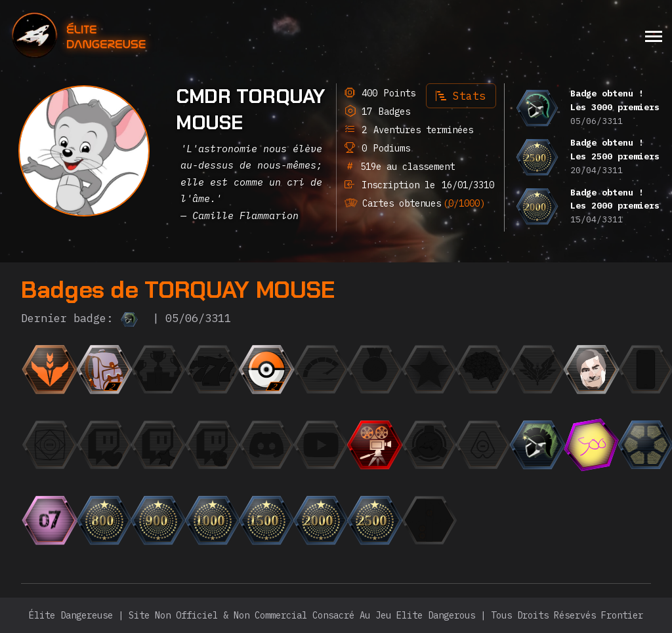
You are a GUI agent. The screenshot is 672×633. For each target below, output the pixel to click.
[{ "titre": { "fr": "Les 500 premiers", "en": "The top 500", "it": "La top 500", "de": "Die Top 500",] (591, 445)
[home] (115, 36)
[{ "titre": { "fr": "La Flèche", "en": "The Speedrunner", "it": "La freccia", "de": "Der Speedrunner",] (321, 369)
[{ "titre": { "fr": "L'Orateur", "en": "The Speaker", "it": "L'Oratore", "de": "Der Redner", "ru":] (266, 445)
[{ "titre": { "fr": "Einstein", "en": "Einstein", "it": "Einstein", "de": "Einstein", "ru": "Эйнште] (483, 369)
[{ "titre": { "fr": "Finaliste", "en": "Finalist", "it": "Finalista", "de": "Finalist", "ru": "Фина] (158, 369)
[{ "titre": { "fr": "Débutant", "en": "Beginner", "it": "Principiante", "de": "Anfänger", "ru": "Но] (50, 369)
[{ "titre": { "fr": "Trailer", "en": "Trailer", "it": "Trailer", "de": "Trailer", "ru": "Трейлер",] (375, 445)
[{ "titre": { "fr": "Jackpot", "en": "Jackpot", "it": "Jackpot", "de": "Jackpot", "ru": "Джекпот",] (213, 369)
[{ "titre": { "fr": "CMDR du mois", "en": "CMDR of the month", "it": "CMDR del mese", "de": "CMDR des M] (429, 369)
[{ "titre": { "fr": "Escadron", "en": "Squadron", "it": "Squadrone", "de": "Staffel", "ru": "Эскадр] (429, 445)
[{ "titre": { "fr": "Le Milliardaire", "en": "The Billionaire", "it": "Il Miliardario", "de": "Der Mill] (213, 445)
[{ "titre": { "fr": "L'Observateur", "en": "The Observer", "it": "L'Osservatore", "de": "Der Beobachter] (321, 445)
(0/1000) (464, 203)
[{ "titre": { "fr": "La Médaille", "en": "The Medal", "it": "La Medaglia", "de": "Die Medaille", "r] (375, 369)
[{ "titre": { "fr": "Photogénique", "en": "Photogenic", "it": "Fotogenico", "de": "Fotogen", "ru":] (591, 369)
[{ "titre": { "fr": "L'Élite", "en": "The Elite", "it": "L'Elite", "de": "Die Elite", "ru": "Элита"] (537, 369)
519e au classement (405, 167)
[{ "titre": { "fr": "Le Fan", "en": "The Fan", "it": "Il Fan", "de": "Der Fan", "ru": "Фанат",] (158, 445)
